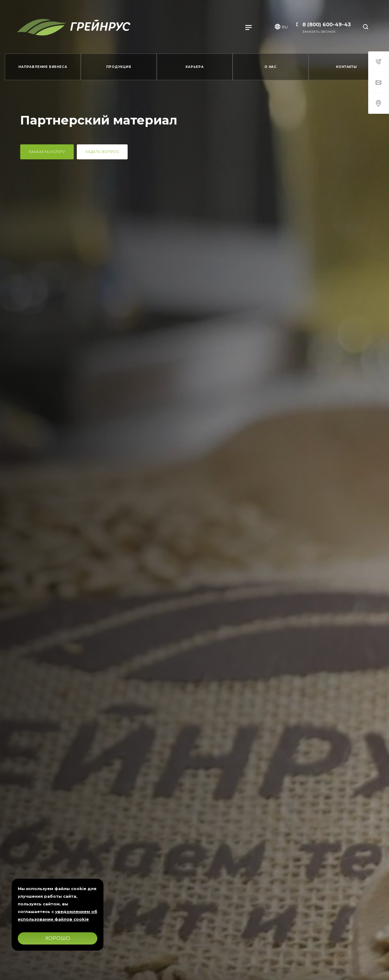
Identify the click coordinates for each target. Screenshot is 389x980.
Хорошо (58, 938)
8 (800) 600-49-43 (327, 25)
